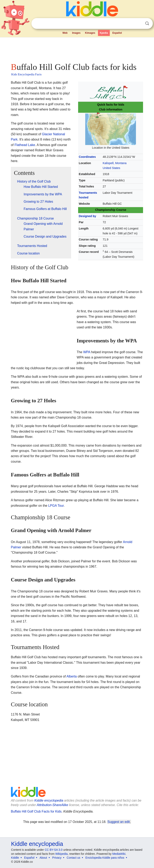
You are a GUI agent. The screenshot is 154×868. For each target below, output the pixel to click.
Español (117, 33)
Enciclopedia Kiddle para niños (105, 858)
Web (65, 33)
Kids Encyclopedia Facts (26, 74)
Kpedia (104, 33)
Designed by (87, 216)
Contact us (74, 858)
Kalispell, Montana (115, 163)
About (43, 858)
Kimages (90, 33)
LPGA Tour (56, 506)
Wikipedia (62, 854)
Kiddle (15, 858)
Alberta (72, 676)
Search (147, 23)
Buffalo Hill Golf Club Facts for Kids (36, 811)
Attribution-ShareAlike (52, 805)
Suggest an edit (119, 822)
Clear (139, 24)
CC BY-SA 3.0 (53, 850)
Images (76, 33)
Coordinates (87, 157)
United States (111, 168)
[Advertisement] (77, 49)
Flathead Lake (25, 145)
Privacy (57, 858)
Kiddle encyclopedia (49, 800)
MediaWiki (119, 854)
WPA (87, 352)
